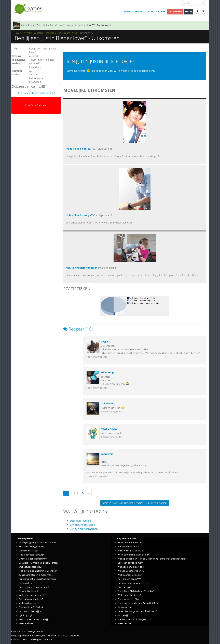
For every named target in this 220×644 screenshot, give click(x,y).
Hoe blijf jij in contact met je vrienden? (38, 571)
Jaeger (105, 342)
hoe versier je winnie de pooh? (34, 587)
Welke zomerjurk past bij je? (132, 567)
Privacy (48, 640)
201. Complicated (100, 25)
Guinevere (107, 403)
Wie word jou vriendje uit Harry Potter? (38, 563)
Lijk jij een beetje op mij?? (130, 563)
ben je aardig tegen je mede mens (36, 575)
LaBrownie (107, 454)
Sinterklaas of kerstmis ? (31, 599)
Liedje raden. (25, 583)
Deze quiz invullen (80, 521)
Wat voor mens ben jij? (129, 547)
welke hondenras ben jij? (130, 543)
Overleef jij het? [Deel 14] (31, 607)
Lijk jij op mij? (25, 615)
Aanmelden (175, 12)
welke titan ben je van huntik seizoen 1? (137, 611)
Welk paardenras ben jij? (130, 575)
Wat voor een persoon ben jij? (34, 619)
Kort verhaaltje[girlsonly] (31, 547)
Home (127, 12)
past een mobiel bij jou (30, 611)
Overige (161, 12)
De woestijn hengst (28, 591)
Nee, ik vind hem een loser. (82, 268)
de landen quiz (125, 607)
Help (25, 640)
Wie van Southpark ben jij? (131, 571)
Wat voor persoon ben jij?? (32, 595)
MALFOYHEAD (109, 429)
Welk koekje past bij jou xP (131, 551)
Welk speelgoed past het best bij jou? (37, 543)
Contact (15, 640)
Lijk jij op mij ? (124, 587)
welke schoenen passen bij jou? (133, 555)
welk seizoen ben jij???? (129, 579)
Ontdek (138, 12)
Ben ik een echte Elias (128, 599)
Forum (149, 12)
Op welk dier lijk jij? (28, 551)
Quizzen (39, 33)
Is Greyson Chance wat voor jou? (36, 93)
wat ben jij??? (124, 615)
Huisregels (36, 640)
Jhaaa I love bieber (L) (78, 149)
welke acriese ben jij (29, 603)
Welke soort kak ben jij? (129, 595)
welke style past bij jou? (31, 567)
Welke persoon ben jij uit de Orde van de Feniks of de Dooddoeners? (152, 559)
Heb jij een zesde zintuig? (31, 555)
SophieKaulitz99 (30, 25)
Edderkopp (107, 372)
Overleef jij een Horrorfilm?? (33, 559)
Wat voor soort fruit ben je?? (132, 619)
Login (188, 12)
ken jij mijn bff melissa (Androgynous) (38, 579)
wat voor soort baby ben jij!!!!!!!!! (133, 583)
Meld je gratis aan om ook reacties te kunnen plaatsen (135, 503)
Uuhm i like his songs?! (79, 215)
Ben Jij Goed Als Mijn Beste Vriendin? (136, 591)
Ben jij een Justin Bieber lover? (62, 33)
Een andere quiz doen (82, 525)
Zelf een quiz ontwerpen (84, 529)
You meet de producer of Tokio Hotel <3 (138, 603)
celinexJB (34, 56)
